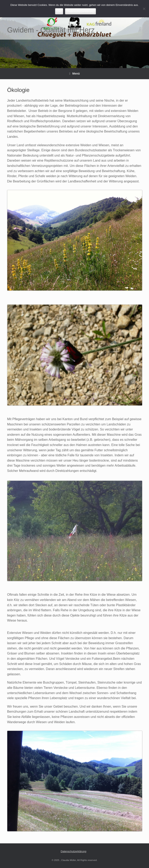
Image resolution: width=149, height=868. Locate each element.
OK (59, 11)
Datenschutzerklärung (73, 851)
